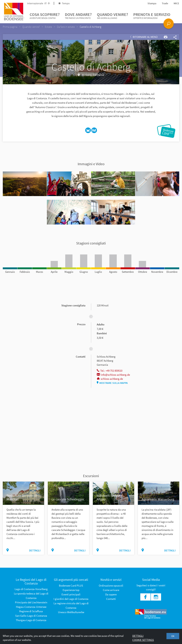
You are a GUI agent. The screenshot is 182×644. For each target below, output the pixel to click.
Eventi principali (71, 594)
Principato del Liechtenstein (31, 602)
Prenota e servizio (152, 16)
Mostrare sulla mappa (112, 383)
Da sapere (111, 594)
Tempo (64, 3)
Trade (165, 3)
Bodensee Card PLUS (71, 586)
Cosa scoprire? (45, 16)
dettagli (35, 550)
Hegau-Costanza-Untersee (31, 607)
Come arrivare (111, 590)
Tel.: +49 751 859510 (110, 371)
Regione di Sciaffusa (31, 611)
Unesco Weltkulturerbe (71, 612)
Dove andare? (78, 16)
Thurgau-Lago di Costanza (31, 620)
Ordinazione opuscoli (111, 586)
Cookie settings (143, 640)
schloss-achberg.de (110, 379)
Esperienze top (71, 590)
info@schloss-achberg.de (113, 375)
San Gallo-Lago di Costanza (31, 616)
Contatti (111, 599)
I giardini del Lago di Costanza (71, 599)
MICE (176, 3)
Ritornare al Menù (144, 37)
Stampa (152, 3)
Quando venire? (112, 16)
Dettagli (138, 636)
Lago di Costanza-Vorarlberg (31, 589)
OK (173, 636)
